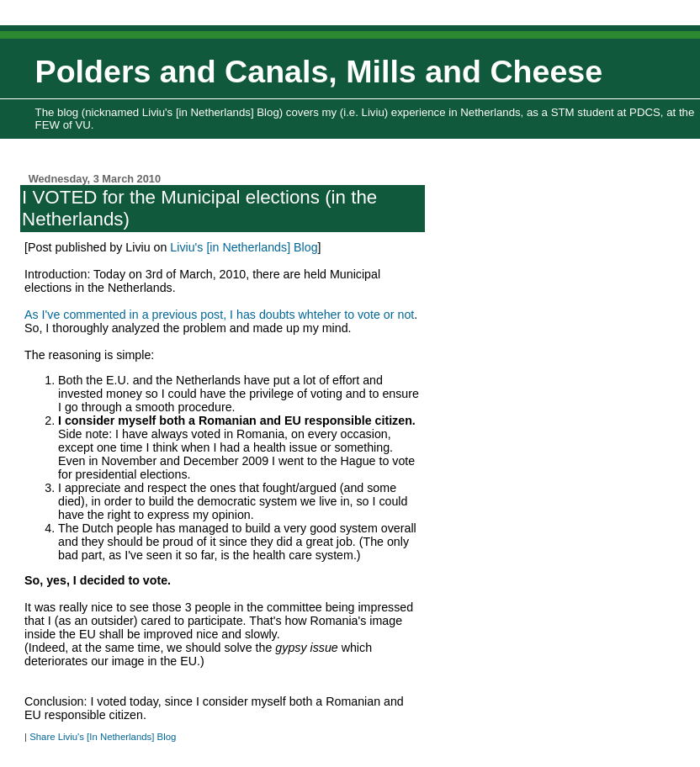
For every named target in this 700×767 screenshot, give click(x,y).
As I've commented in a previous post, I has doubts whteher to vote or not (219, 315)
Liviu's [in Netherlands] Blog (244, 247)
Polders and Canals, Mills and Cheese (319, 71)
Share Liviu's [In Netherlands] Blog (103, 737)
